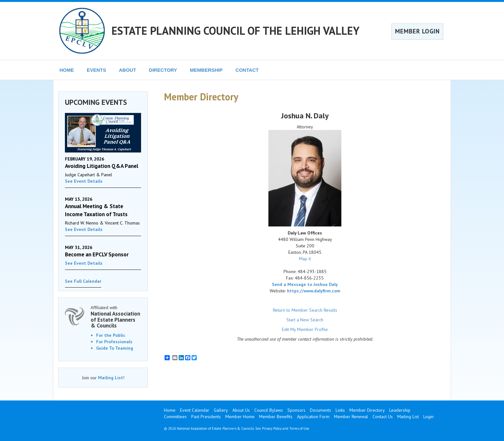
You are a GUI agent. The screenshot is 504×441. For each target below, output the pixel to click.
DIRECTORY (163, 70)
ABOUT (127, 70)
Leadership (400, 410)
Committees (175, 417)
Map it (305, 259)
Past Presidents (206, 417)
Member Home (240, 417)
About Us (241, 410)
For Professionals (114, 342)
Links (340, 410)
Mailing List (111, 378)
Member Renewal (351, 417)
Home (170, 410)
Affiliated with (116, 317)
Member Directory (367, 410)
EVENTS (96, 70)
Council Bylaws (269, 410)
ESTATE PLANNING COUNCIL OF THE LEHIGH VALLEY (235, 31)
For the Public (111, 335)
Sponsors (296, 410)
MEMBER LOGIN (417, 31)
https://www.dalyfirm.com (314, 291)
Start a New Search (305, 320)
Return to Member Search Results (305, 310)
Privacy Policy (272, 428)
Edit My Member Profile (305, 329)
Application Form (313, 417)
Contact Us (383, 417)
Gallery (221, 410)
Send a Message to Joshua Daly (305, 284)
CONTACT (247, 70)
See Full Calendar (83, 281)
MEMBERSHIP (206, 70)
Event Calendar (195, 410)
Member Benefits (276, 417)
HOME (67, 70)
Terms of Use (299, 428)
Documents (320, 410)
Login (428, 417)
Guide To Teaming (115, 348)
